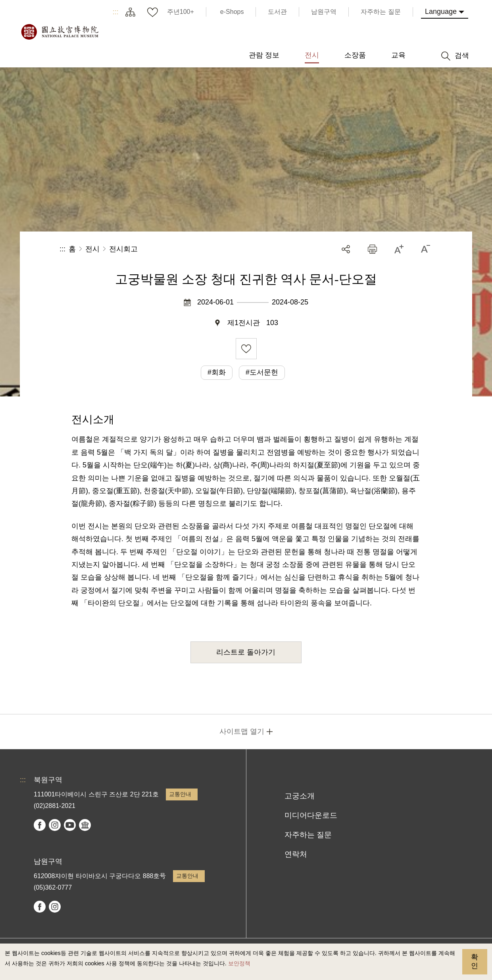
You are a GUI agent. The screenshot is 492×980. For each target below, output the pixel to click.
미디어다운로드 (311, 815)
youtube (70, 825)
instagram (55, 825)
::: (116, 12)
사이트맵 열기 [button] (242, 731)
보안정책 (239, 963)
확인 (475, 961)
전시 (92, 249)
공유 (346, 249)
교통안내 (180, 794)
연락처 (296, 854)
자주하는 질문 (308, 835)
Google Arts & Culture (85, 825)
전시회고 (123, 249)
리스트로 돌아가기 (246, 652)
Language (441, 11)
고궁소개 (300, 796)
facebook (40, 825)
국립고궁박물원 (60, 32)
